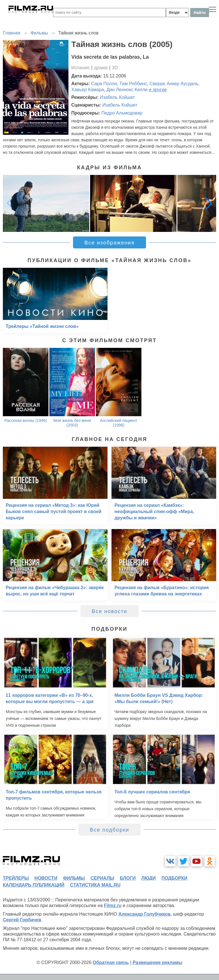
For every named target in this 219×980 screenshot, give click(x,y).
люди (149, 878)
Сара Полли (104, 84)
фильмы (74, 878)
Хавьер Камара (88, 90)
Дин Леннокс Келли (127, 90)
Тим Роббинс (133, 84)
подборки (174, 878)
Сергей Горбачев (22, 920)
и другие (158, 90)
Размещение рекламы (158, 962)
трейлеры (16, 878)
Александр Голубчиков (144, 914)
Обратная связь (111, 962)
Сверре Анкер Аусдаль (174, 84)
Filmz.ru (113, 906)
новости (46, 878)
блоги (128, 878)
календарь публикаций (34, 885)
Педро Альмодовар (122, 113)
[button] (209, 203)
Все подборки (109, 830)
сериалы (102, 878)
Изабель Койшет (117, 97)
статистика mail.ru (95, 885)
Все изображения (109, 243)
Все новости (110, 611)
